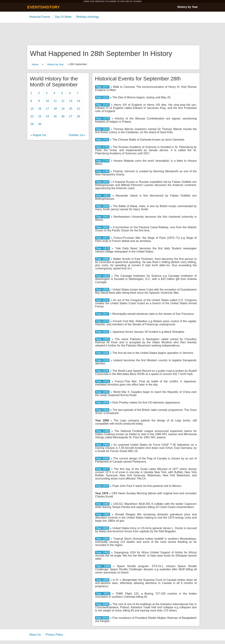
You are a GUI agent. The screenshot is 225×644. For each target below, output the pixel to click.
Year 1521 (102, 97)
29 (32, 124)
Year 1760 (102, 171)
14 (78, 101)
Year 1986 (103, 566)
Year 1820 (102, 182)
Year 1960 (102, 431)
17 (47, 109)
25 (55, 116)
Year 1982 (102, 528)
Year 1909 (102, 290)
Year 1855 (102, 227)
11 (55, 101)
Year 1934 (102, 353)
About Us (35, 635)
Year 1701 (102, 140)
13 (71, 101)
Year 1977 (102, 469)
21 (78, 109)
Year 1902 (102, 276)
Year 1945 (102, 392)
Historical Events (40, 17)
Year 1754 (102, 161)
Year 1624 (102, 129)
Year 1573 (103, 119)
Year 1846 (102, 206)
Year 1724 (102, 147)
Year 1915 (102, 300)
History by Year (188, 7)
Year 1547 (102, 105)
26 (63, 116)
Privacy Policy (54, 635)
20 (71, 109)
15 (32, 109)
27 (71, 116)
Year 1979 (102, 486)
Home (35, 64)
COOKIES (137, 1)
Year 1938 (102, 371)
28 (78, 116)
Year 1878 (103, 248)
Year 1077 (102, 87)
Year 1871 (102, 238)
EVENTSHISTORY (44, 7)
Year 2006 (102, 604)
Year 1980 (102, 504)
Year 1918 (102, 321)
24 (47, 116)
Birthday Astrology (88, 17)
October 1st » (77, 135)
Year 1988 (102, 580)
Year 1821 (103, 196)
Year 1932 (102, 332)
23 (40, 116)
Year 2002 (103, 594)
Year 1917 (102, 314)
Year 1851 (102, 217)
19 (63, 109)
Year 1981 (103, 514)
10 (47, 101)
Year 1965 (102, 458)
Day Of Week (63, 17)
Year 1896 (102, 259)
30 (40, 124)
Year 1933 (103, 339)
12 (63, 101)
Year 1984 (102, 539)
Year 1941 (103, 381)
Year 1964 (102, 445)
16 (40, 109)
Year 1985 (102, 552)
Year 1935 (102, 360)
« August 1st (38, 135)
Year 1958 (102, 410)
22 (32, 116)
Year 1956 (102, 402)
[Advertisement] (112, 34)
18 (55, 109)
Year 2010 (102, 618)
